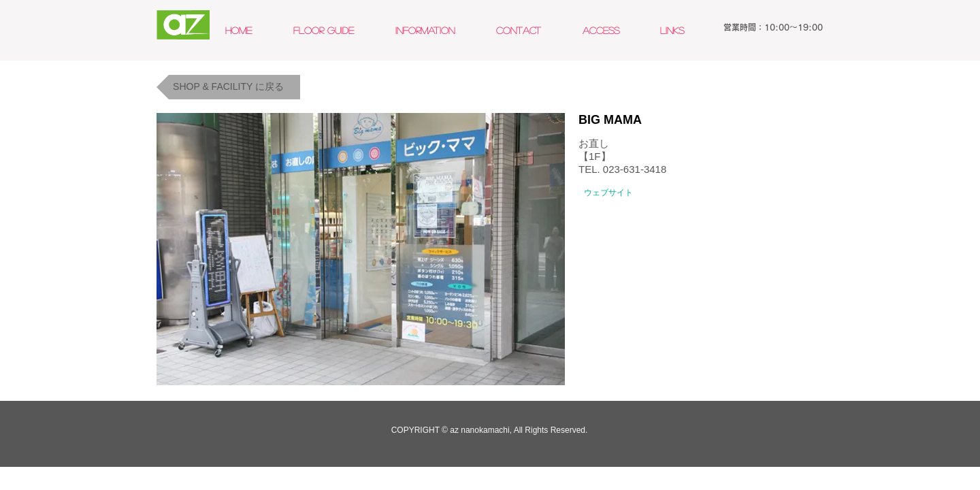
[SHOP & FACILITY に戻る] (228, 87)
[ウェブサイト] (608, 193)
